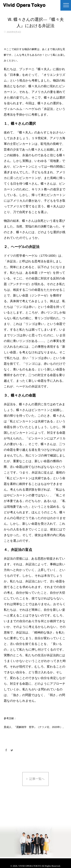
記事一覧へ (37, 779)
